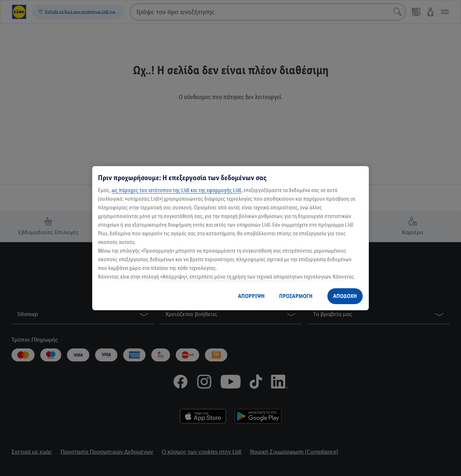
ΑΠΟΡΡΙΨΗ (251, 296)
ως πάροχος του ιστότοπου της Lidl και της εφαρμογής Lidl (176, 190)
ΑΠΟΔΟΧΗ (345, 296)
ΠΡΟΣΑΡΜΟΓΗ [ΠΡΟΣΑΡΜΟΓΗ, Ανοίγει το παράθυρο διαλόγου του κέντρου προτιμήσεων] (296, 296)
